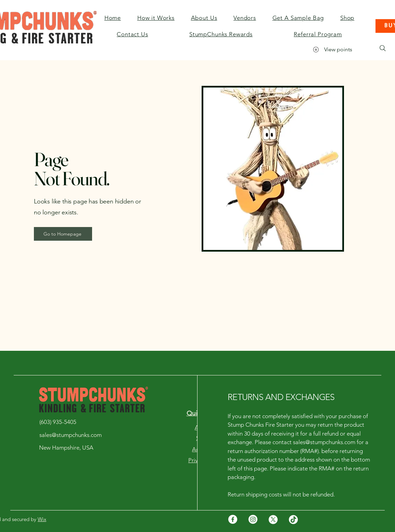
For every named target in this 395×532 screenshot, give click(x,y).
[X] (273, 519)
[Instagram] (253, 519)
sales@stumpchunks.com (324, 442)
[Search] (383, 48)
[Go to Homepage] (63, 234)
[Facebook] (233, 519)
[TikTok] (293, 519)
